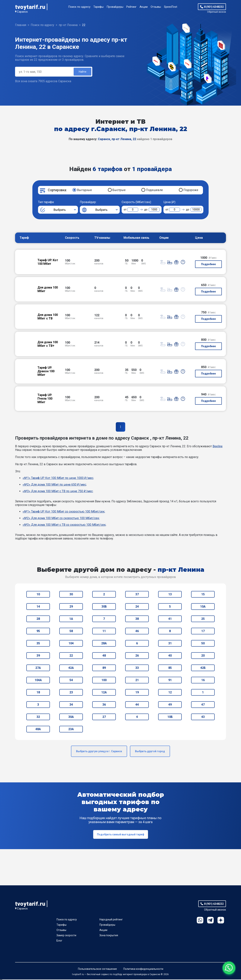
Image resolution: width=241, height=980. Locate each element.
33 (137, 668)
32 (38, 717)
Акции (144, 7)
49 (170, 705)
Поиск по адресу (79, 7)
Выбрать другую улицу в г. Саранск (99, 752)
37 (137, 595)
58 (71, 632)
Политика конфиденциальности (143, 969)
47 (203, 705)
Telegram (210, 921)
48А (38, 730)
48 (104, 656)
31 (170, 644)
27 (104, 717)
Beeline (218, 447)
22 (71, 656)
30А (71, 717)
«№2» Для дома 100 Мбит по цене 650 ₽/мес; (55, 485)
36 (104, 705)
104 (71, 644)
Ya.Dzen (221, 921)
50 (203, 644)
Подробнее (208, 265)
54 (71, 681)
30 (71, 595)
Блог (59, 941)
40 (170, 656)
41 (170, 619)
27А (38, 668)
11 (104, 632)
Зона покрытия (109, 936)
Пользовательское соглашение (97, 969)
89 (104, 668)
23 (71, 693)
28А (104, 644)
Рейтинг (131, 7)
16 (203, 681)
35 (38, 644)
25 (203, 619)
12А (104, 693)
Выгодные (84, 191)
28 (38, 619)
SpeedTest (171, 7)
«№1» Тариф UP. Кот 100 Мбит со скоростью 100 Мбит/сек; (64, 512)
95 (38, 632)
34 (71, 705)
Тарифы (98, 7)
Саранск (22, 12)
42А (71, 668)
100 (104, 681)
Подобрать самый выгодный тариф (121, 835)
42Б (203, 668)
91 (170, 681)
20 (203, 656)
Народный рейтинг (111, 920)
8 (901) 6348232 (214, 7)
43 (203, 717)
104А (38, 681)
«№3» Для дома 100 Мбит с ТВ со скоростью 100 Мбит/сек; (64, 525)
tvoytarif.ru (30, 7)
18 (38, 693)
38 (137, 619)
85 (170, 668)
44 (137, 705)
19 (137, 693)
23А (71, 730)
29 (71, 607)
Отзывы (156, 7)
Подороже (191, 191)
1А (71, 619)
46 (137, 632)
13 (170, 595)
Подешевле (154, 191)
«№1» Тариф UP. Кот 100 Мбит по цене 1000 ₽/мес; (58, 478)
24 (137, 607)
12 (170, 693)
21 (137, 681)
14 (38, 607)
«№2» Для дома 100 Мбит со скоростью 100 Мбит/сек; (61, 519)
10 (38, 595)
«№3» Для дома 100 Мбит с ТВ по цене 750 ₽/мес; (58, 492)
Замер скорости (66, 936)
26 (137, 656)
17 (203, 632)
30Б (104, 607)
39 (38, 656)
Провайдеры (115, 7)
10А (203, 607)
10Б (170, 717)
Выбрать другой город (150, 752)
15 (203, 595)
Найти (82, 72)
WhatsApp (200, 921)
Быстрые (119, 191)
